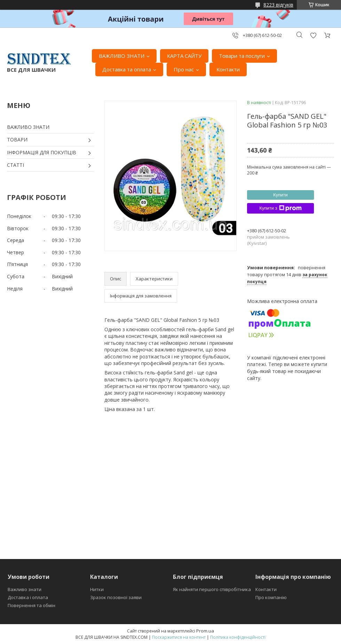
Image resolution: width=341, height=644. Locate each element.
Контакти (228, 69)
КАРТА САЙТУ (184, 56)
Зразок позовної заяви (116, 597)
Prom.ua (205, 631)
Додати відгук (313, 35)
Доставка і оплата (28, 597)
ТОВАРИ (17, 139)
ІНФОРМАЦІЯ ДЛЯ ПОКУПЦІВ (42, 152)
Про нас (184, 69)
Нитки (97, 589)
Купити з (280, 208)
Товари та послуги (242, 56)
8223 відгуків (278, 5)
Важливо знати (25, 589)
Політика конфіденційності (238, 637)
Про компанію (271, 597)
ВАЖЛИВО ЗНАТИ (122, 56)
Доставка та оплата (127, 69)
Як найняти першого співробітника (212, 589)
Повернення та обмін (31, 605)
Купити (280, 195)
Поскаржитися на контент (179, 637)
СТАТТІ (15, 165)
